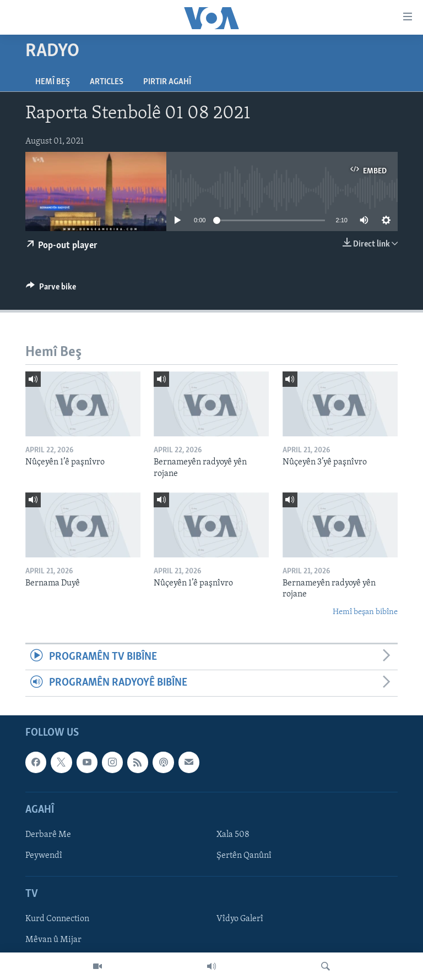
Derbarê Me (48, 835)
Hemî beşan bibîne (365, 612)
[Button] (51, 289)
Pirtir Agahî (167, 82)
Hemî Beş (53, 82)
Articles (107, 82)
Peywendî (44, 856)
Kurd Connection (57, 919)
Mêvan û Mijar (53, 940)
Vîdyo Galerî (240, 919)
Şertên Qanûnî (244, 856)
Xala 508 (233, 835)
